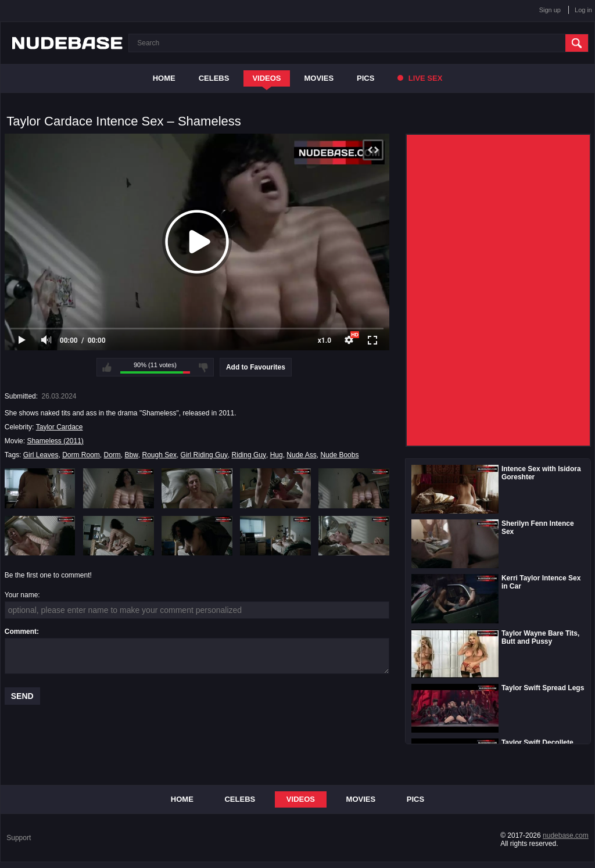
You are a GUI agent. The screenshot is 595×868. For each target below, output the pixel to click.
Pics (365, 78)
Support (19, 838)
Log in (583, 10)
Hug (277, 455)
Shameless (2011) (55, 441)
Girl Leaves (41, 455)
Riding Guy (249, 455)
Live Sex (420, 78)
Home (164, 78)
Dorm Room (81, 455)
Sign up (550, 10)
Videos (266, 78)
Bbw (132, 455)
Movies (319, 78)
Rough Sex (159, 455)
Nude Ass (301, 455)
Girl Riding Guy (204, 455)
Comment (21, 632)
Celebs (214, 78)
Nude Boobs (339, 455)
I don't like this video (203, 367)
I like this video (107, 367)
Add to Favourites (256, 367)
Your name (21, 595)
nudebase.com (566, 835)
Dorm (112, 455)
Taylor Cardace (60, 427)
